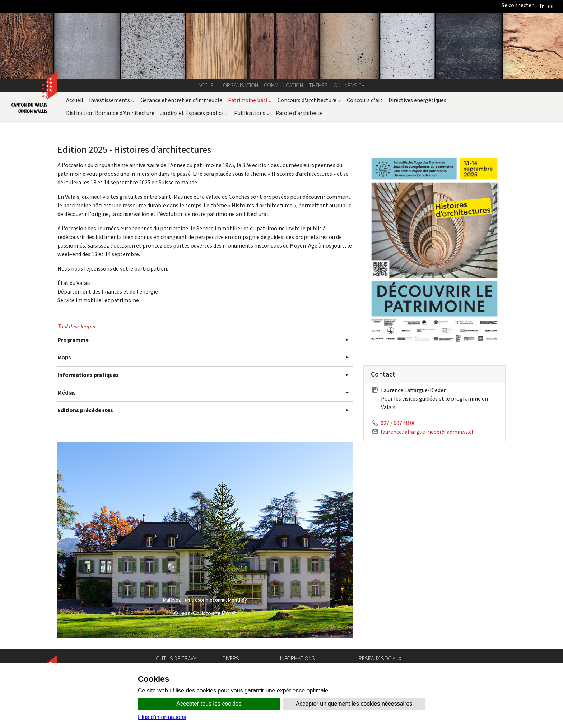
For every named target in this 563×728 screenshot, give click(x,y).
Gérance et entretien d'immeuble (181, 100)
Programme (73, 340)
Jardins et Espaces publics (194, 113)
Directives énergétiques (417, 100)
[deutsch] (551, 6)
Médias (67, 393)
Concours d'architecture (309, 100)
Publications (252, 113)
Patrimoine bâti (250, 100)
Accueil (208, 85)
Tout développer (77, 326)
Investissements (112, 100)
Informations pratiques (88, 375)
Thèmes (318, 85)
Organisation (241, 85)
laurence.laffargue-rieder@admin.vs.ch (428, 432)
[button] (80, 540)
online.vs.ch (349, 85)
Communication (283, 85)
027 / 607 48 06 (398, 423)
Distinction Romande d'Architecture (110, 113)
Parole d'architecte (299, 113)
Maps (64, 357)
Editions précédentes (85, 410)
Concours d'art (365, 100)
